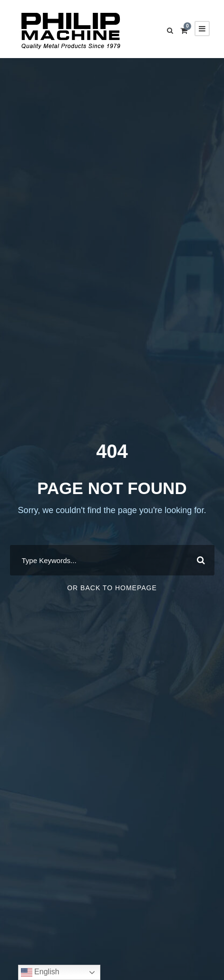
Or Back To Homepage (112, 588)
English (40, 972)
